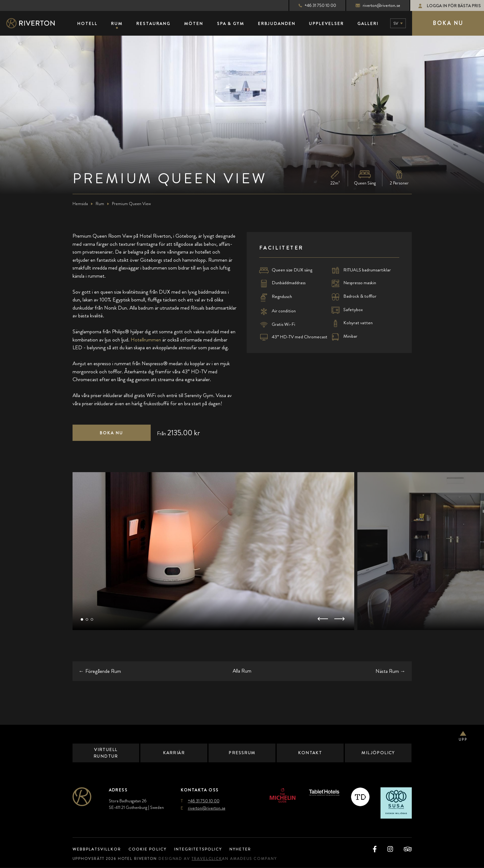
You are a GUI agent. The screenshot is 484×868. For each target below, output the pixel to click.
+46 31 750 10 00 (312, 5)
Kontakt (310, 753)
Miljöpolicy (378, 753)
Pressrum (242, 753)
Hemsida (80, 204)
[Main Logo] (36, 24)
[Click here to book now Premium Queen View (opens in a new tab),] (112, 433)
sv (396, 23)
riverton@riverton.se (373, 5)
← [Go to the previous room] (100, 671)
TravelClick (212, 859)
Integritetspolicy (206, 849)
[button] (82, 620)
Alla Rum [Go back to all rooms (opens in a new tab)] (242, 671)
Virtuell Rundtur (106, 753)
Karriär (174, 753)
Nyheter (252, 849)
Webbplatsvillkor (99, 849)
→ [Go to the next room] (391, 671)
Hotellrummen (146, 340)
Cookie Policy (152, 849)
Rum (100, 204)
